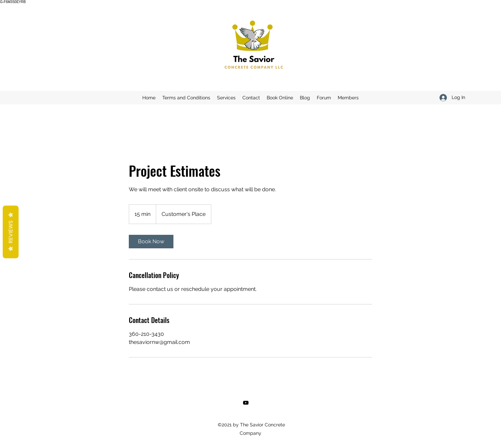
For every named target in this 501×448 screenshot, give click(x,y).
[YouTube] (246, 403)
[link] (151, 242)
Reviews (11, 232)
